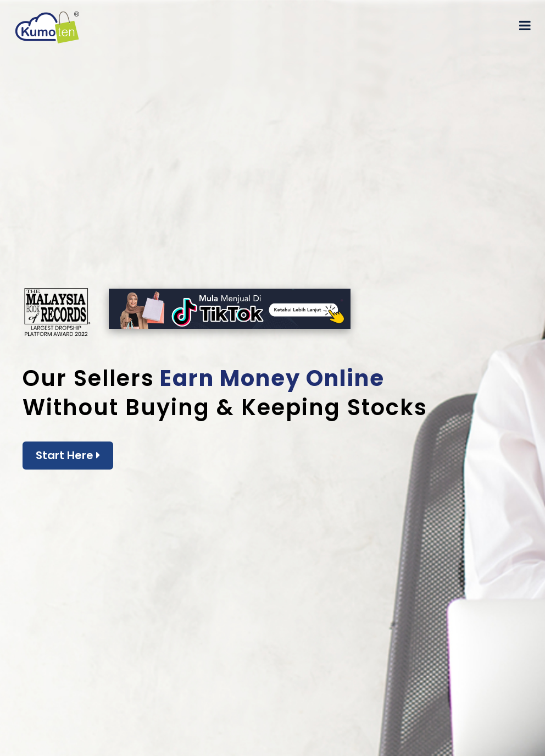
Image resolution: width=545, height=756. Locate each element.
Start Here (68, 455)
